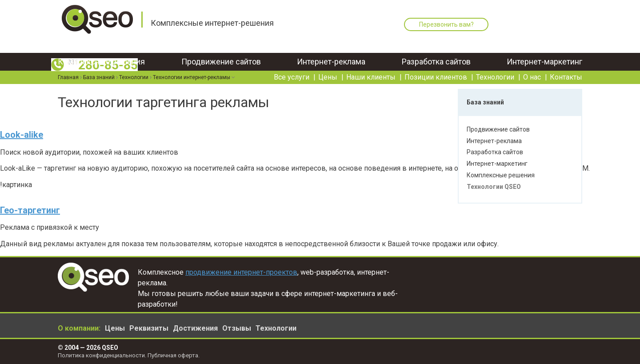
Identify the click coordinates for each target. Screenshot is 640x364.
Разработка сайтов (436, 53)
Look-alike (22, 135)
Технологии (495, 69)
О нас (532, 69)
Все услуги (292, 69)
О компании (78, 328)
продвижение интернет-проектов (241, 272)
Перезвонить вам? (442, 24)
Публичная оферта (173, 355)
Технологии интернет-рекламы (192, 69)
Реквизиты (149, 328)
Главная (68, 69)
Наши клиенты (371, 69)
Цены (328, 69)
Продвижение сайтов (221, 53)
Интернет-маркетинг (544, 53)
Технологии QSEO (494, 187)
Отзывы (237, 328)
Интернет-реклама (331, 53)
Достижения (195, 328)
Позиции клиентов (436, 69)
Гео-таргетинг (30, 210)
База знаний (99, 69)
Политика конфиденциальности (101, 355)
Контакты (566, 69)
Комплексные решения (101, 53)
